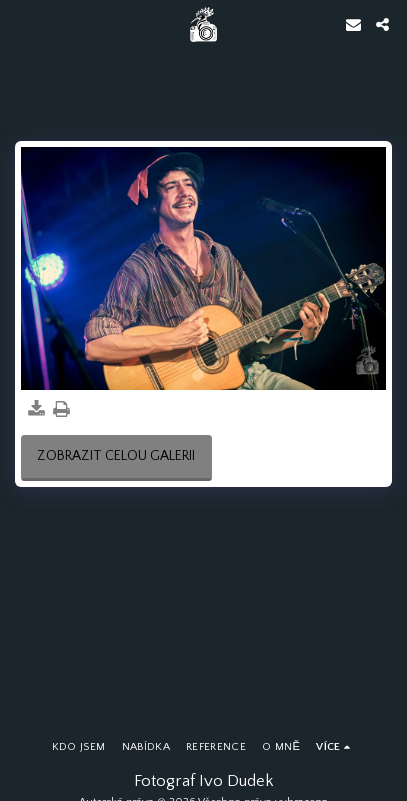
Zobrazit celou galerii (116, 456)
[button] (22, 24)
